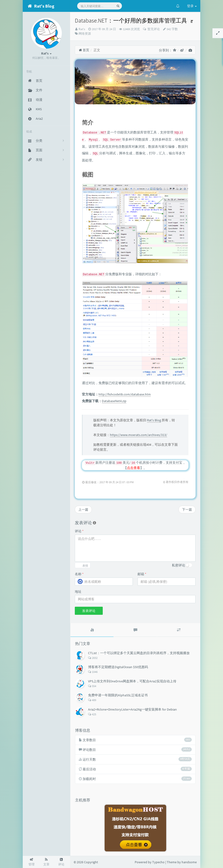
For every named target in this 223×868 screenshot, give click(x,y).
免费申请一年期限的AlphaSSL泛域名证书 (118, 695)
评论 (79, 531)
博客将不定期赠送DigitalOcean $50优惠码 (118, 667)
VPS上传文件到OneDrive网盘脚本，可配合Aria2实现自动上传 (132, 681)
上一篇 (83, 510)
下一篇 (187, 510)
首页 (84, 50)
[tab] (92, 630)
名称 (79, 574)
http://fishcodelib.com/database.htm (125, 394)
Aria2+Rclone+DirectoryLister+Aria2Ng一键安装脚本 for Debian (132, 709)
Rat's (82, 29)
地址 (78, 592)
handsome (189, 862)
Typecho (158, 862)
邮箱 (142, 574)
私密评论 (178, 565)
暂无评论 (153, 29)
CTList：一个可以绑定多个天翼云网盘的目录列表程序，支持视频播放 (139, 653)
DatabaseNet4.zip (114, 401)
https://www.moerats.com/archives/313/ (138, 435)
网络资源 (85, 34)
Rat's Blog (154, 420)
